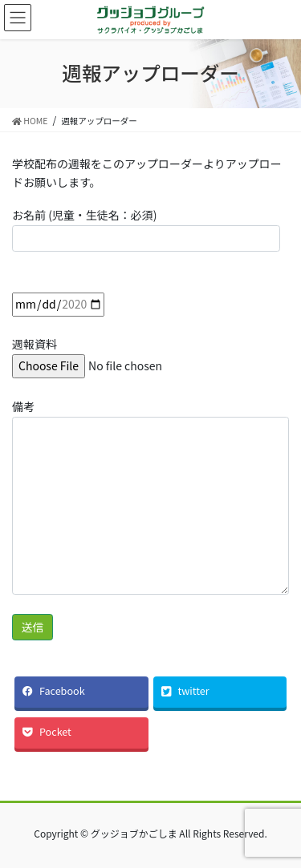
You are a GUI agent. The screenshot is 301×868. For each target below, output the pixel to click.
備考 (150, 497)
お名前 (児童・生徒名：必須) (146, 229)
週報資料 (118, 355)
